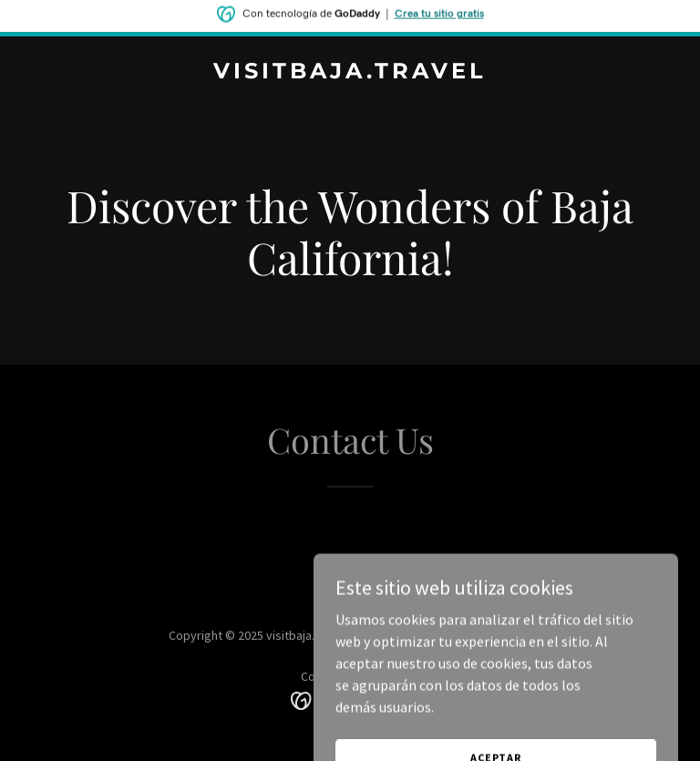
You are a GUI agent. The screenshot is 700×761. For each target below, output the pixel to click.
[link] (350, 73)
